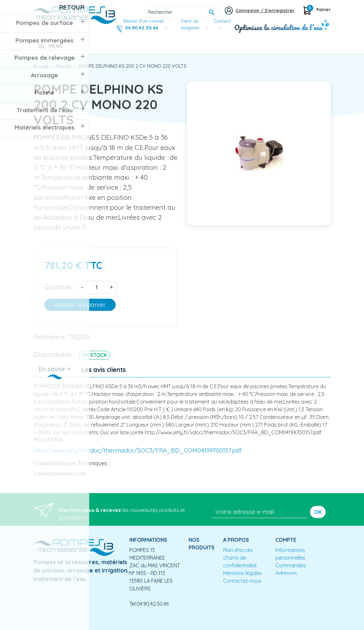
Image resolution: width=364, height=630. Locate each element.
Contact (222, 21)
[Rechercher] (182, 12)
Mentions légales (243, 578)
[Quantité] (97, 292)
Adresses (286, 578)
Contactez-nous (242, 585)
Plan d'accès (238, 555)
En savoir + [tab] (55, 374)
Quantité (58, 291)
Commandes (291, 570)
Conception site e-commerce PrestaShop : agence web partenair (156, 625)
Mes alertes (289, 585)
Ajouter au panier (80, 309)
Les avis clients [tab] (104, 374)
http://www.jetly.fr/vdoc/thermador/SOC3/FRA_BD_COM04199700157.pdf (138, 455)
